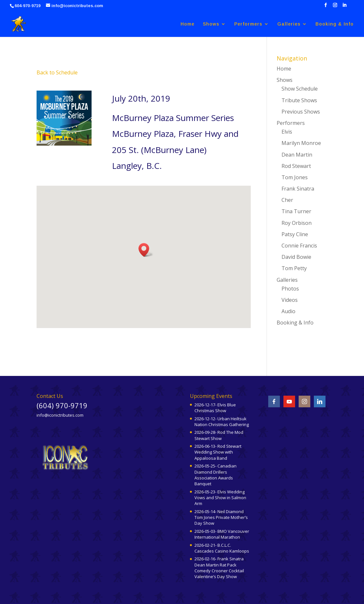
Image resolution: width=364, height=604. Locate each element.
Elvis (287, 132)
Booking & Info (335, 24)
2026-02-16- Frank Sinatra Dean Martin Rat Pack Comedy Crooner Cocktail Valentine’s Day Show (219, 568)
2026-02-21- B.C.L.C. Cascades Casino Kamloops (222, 548)
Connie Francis (299, 246)
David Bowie (296, 257)
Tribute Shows (299, 100)
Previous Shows (301, 112)
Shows (211, 24)
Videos (290, 300)
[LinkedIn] (344, 7)
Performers (248, 24)
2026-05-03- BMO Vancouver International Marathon (222, 534)
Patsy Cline (295, 234)
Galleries (289, 24)
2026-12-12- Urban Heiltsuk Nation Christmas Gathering (222, 422)
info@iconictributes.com (60, 415)
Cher (287, 200)
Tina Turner (296, 211)
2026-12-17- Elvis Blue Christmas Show (215, 408)
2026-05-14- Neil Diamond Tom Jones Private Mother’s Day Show (221, 517)
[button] (146, 250)
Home (188, 24)
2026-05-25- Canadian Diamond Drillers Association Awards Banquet (215, 475)
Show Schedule (300, 89)
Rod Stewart (296, 166)
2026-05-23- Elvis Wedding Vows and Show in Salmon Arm (220, 498)
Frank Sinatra (298, 189)
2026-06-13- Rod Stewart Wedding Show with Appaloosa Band (218, 452)
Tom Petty (294, 268)
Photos (290, 289)
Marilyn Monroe (301, 143)
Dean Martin (297, 155)
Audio (288, 311)
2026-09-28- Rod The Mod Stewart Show (219, 435)
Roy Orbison (297, 223)
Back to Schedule (57, 72)
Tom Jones (295, 177)
